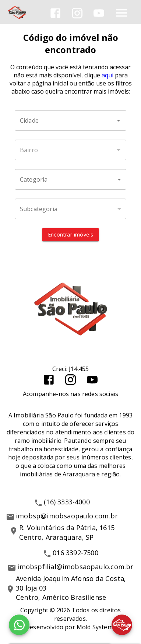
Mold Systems (96, 627)
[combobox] (70, 120)
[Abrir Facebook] (55, 13)
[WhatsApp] (19, 625)
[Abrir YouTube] (99, 13)
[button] (70, 179)
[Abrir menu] (121, 13)
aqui (107, 75)
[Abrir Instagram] (77, 13)
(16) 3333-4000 (67, 502)
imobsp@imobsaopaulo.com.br (67, 516)
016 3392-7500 (75, 553)
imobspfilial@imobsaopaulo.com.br (75, 567)
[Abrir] (119, 120)
